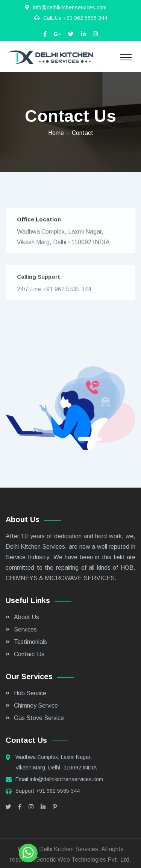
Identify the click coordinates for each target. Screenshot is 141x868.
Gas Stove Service (39, 718)
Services (25, 629)
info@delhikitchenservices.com (66, 779)
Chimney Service (36, 706)
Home (56, 133)
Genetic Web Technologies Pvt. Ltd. (83, 860)
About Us (27, 617)
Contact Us (29, 654)
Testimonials (30, 642)
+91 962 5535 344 (85, 18)
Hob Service (30, 693)
